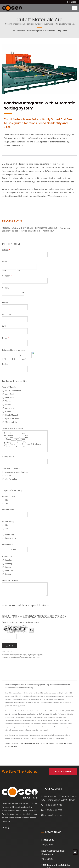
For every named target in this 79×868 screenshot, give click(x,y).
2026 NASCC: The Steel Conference (53, 853)
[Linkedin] (9, 828)
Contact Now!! (63, 772)
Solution (22, 31)
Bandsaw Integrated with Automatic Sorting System (47, 31)
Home (14, 31)
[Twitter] (6, 828)
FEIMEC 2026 (48, 840)
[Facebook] (3, 828)
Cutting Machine (49, 743)
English (73, 2)
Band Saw (39, 743)
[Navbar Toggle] (75, 8)
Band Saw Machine (29, 743)
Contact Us (13, 747)
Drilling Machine (60, 743)
